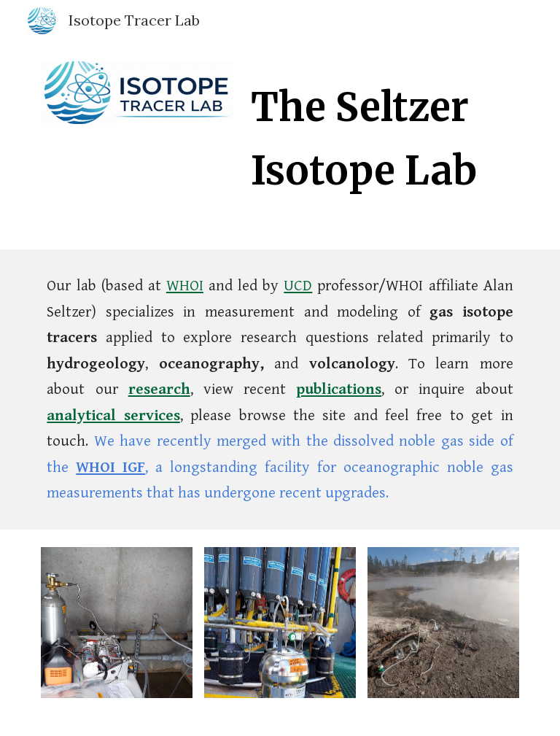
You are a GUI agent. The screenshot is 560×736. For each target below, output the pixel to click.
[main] (382, 135)
